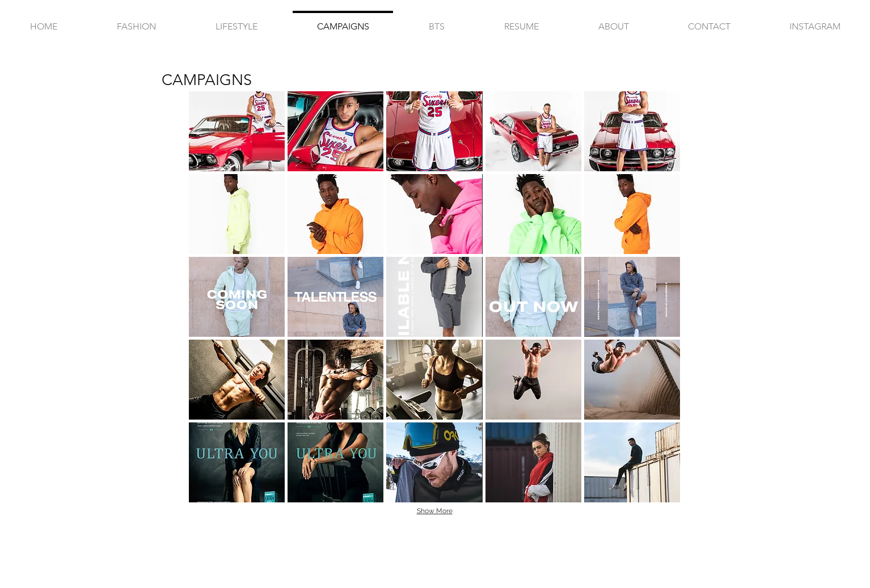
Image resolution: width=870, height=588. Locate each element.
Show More (435, 511)
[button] (237, 131)
